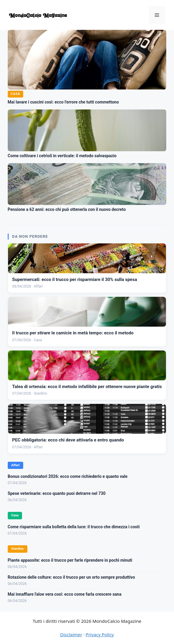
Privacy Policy (100, 634)
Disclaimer (71, 634)
